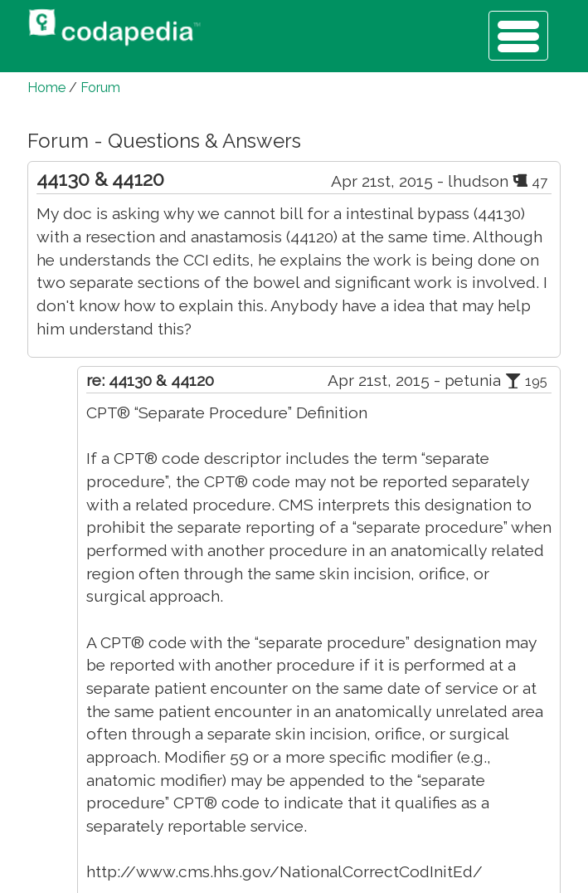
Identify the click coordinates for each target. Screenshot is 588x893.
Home (46, 88)
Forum (100, 88)
